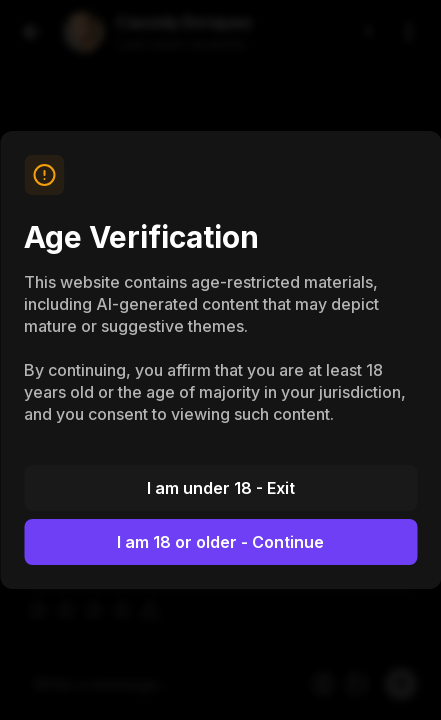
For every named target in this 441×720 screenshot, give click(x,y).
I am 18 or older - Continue (220, 542)
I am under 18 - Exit (221, 488)
